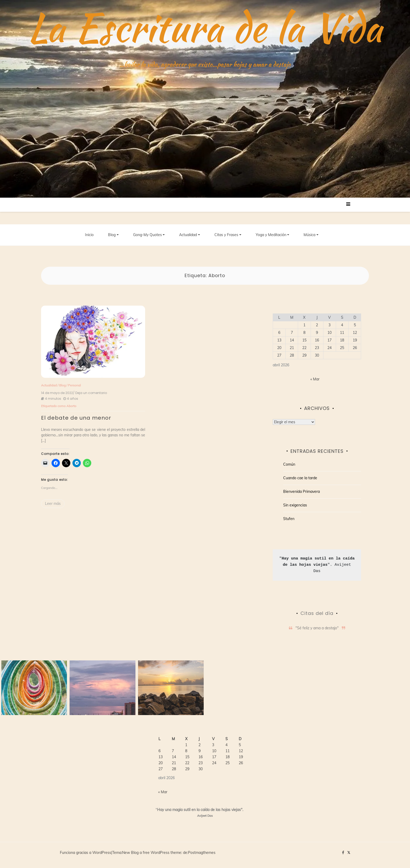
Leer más (53, 504)
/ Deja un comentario (90, 393)
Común (289, 465)
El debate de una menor (76, 418)
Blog (112, 235)
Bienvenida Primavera (301, 492)
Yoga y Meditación (271, 235)
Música (309, 235)
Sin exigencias (295, 506)
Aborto (71, 406)
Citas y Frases (226, 235)
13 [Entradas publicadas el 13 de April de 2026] (279, 340)
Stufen (289, 519)
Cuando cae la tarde (300, 478)
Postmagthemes (202, 853)
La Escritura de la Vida (205, 27)
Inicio (89, 235)
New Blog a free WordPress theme (152, 853)
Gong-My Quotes (147, 235)
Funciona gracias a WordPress (86, 853)
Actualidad (188, 235)
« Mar (315, 379)
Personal (74, 386)
